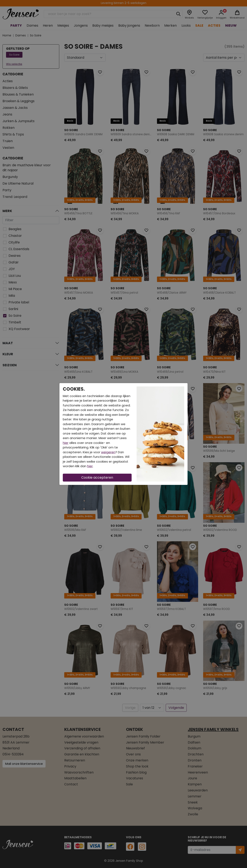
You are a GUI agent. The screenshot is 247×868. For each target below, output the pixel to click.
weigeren (108, 452)
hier (66, 443)
